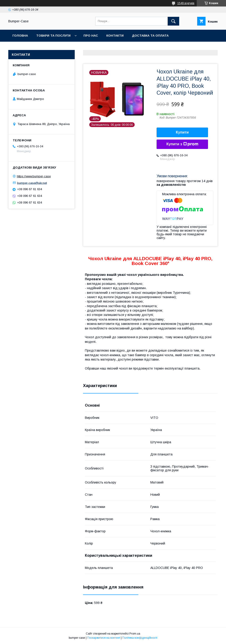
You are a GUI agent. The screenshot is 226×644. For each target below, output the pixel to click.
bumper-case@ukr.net (32, 183)
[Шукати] (173, 21)
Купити (182, 132)
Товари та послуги (53, 36)
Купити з (182, 144)
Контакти (115, 36)
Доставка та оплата (150, 36)
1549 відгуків (186, 3)
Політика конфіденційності (140, 638)
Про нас (91, 36)
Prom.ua (135, 634)
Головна (20, 36)
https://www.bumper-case (34, 176)
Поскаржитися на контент (104, 638)
